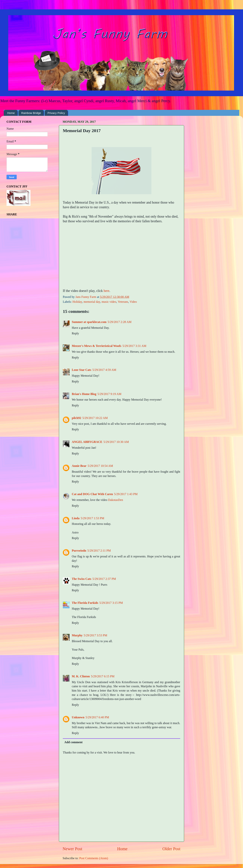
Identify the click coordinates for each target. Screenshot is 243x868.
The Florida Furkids (85, 603)
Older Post (171, 849)
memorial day (92, 302)
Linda (76, 518)
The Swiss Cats (81, 579)
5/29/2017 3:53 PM (96, 635)
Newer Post (72, 849)
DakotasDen (116, 500)
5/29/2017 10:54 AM (100, 466)
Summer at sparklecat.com (89, 322)
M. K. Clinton (81, 676)
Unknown (78, 717)
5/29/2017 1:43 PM (126, 494)
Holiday (77, 302)
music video (109, 302)
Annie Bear (79, 466)
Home (11, 113)
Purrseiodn (79, 551)
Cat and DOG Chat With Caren (92, 494)
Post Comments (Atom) (94, 858)
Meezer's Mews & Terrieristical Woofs (97, 346)
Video (133, 302)
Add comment (73, 742)
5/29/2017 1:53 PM (92, 518)
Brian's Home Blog (84, 394)
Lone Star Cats (81, 370)
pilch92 (76, 418)
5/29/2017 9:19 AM (109, 394)
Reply (75, 333)
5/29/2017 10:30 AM (116, 442)
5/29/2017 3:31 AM (134, 346)
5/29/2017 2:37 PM (104, 579)
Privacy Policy (56, 113)
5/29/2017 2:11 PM (99, 551)
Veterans (123, 302)
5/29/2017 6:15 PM (103, 676)
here (106, 291)
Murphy (77, 635)
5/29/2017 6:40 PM (97, 717)
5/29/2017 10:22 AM (95, 418)
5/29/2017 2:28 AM (119, 322)
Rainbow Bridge (31, 113)
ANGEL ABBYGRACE (87, 442)
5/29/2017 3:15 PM (111, 603)
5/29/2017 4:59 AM (104, 370)
